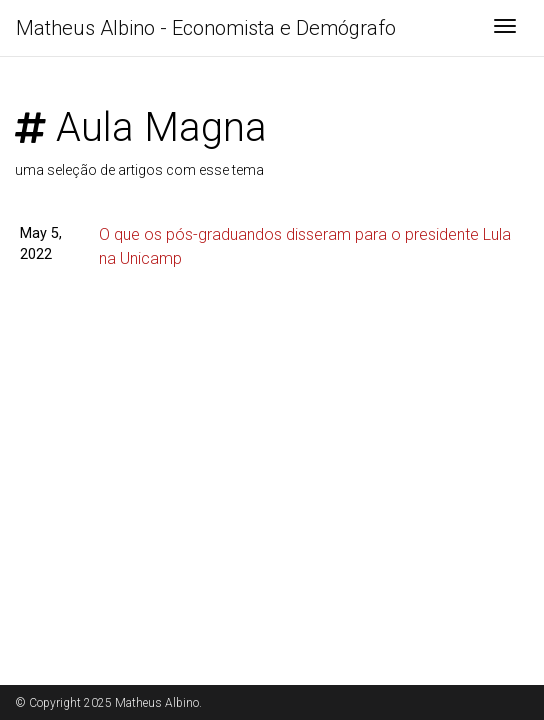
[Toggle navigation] (505, 28)
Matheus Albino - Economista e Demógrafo (206, 28)
